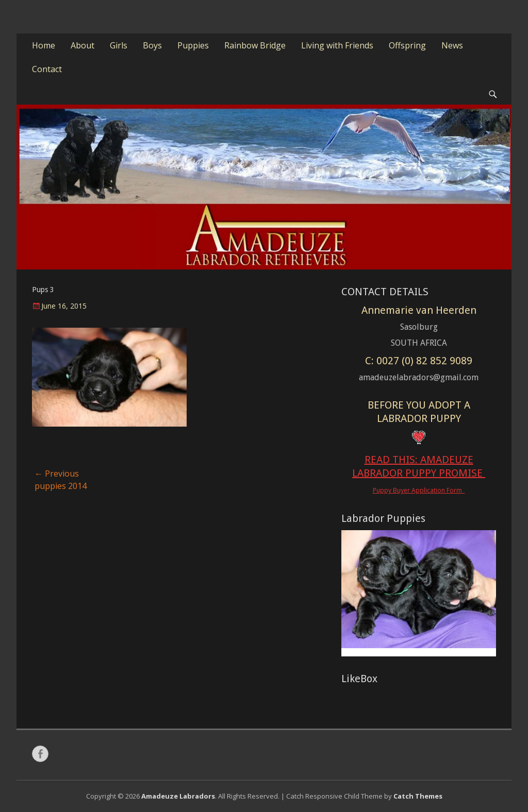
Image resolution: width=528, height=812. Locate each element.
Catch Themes (418, 796)
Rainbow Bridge (255, 45)
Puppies (193, 45)
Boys (152, 45)
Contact (47, 69)
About (82, 45)
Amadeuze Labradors (178, 796)
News (452, 45)
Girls (119, 45)
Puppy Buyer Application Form (419, 490)
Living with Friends (337, 45)
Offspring (407, 45)
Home (44, 45)
